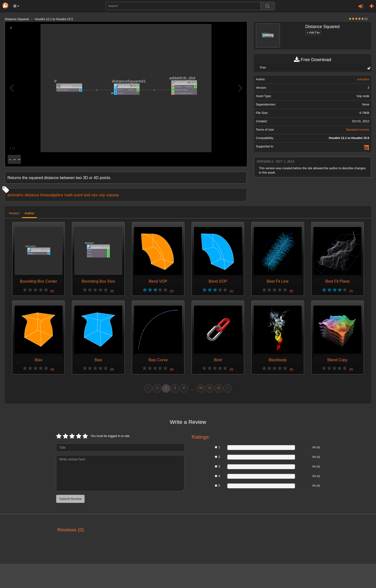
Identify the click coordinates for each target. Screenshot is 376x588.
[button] (16, 6)
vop (102, 195)
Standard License (358, 130)
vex (94, 195)
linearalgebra (52, 195)
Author (29, 213)
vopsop (113, 195)
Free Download (313, 60)
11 (210, 388)
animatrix (15, 195)
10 (201, 388)
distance (32, 195)
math (69, 195)
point (78, 195)
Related (14, 213)
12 (218, 388)
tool (87, 195)
